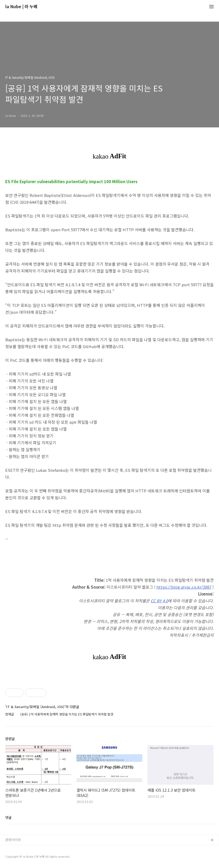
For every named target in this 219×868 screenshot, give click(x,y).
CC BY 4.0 (159, 601)
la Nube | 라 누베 (21, 7)
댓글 (8, 817)
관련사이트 (13, 840)
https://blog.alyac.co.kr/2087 (184, 587)
